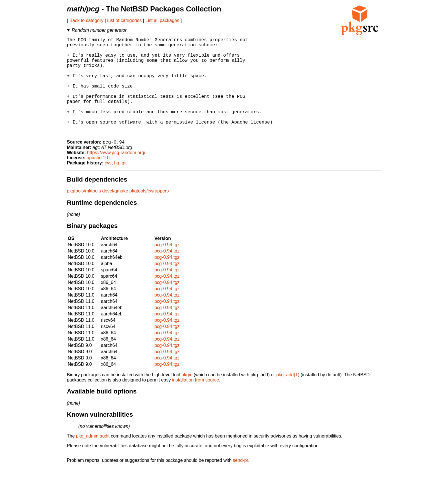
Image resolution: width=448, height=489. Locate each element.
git (124, 184)
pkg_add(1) (288, 396)
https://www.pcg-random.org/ (116, 174)
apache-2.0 (98, 179)
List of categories (124, 20)
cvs (108, 184)
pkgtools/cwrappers (149, 212)
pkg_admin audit (93, 457)
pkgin (187, 396)
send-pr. (241, 482)
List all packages (162, 20)
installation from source (196, 401)
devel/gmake (115, 212)
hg (117, 184)
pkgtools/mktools (84, 212)
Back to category (86, 20)
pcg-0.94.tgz (167, 266)
